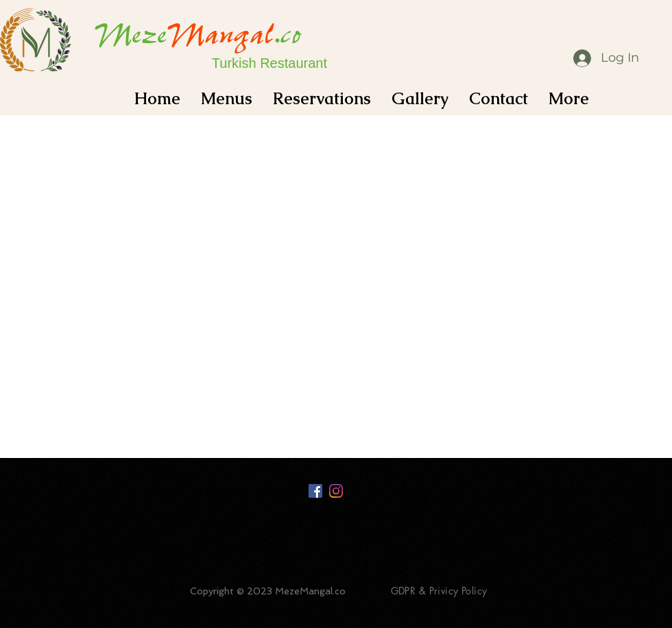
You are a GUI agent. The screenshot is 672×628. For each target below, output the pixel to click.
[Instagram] (336, 491)
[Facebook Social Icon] (315, 491)
